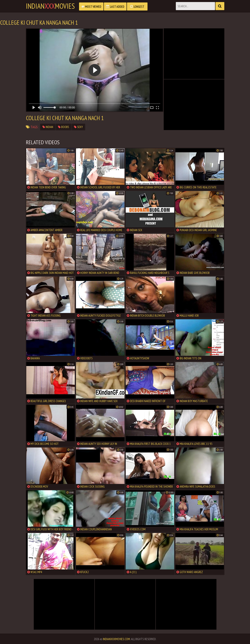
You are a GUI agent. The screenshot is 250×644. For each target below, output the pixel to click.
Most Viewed (91, 6)
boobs (64, 127)
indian (48, 127)
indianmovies (50, 6)
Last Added (115, 6)
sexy (78, 127)
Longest (137, 6)
